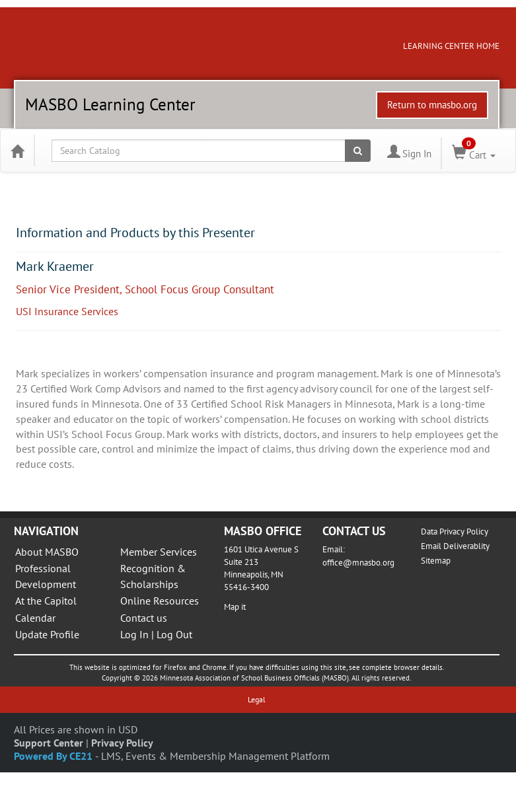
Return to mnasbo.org (432, 105)
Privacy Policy (122, 743)
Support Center (49, 743)
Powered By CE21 (55, 756)
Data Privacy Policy (455, 532)
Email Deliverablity (455, 546)
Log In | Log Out (156, 634)
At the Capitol (46, 601)
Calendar (35, 618)
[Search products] (358, 151)
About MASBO (47, 552)
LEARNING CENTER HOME (451, 46)
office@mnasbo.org (358, 563)
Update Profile (47, 634)
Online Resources (160, 601)
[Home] (17, 151)
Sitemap (436, 561)
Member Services (159, 552)
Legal (257, 699)
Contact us (144, 618)
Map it (235, 607)
